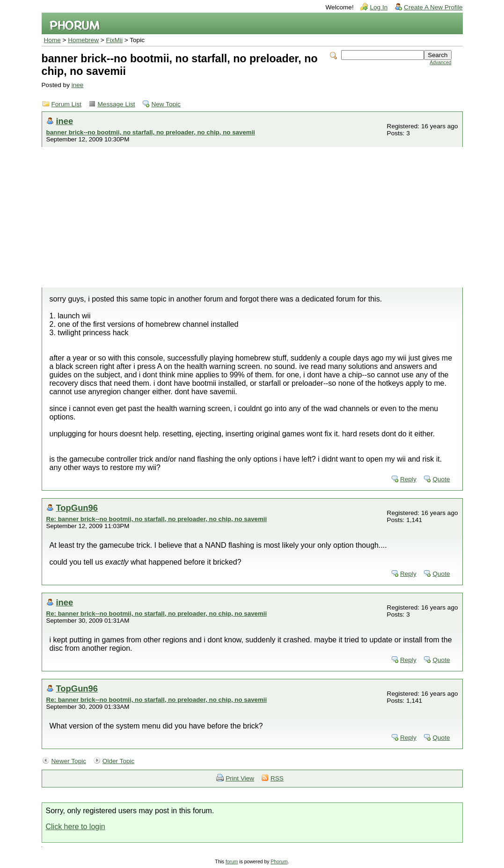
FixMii (115, 40)
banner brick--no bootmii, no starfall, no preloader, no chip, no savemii (151, 132)
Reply (408, 479)
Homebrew (83, 40)
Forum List (66, 104)
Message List (117, 104)
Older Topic (119, 761)
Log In (379, 7)
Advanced (440, 63)
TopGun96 (77, 508)
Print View (240, 778)
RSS (277, 778)
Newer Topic (69, 761)
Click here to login (76, 827)
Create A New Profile (433, 7)
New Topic (166, 104)
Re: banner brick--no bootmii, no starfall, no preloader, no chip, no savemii (157, 519)
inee (78, 85)
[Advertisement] (252, 217)
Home (52, 40)
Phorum (279, 862)
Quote (441, 479)
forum (232, 862)
